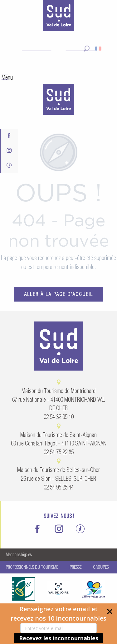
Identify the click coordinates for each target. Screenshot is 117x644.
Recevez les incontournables (59, 638)
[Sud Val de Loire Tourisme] (59, 17)
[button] (58, 624)
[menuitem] (59, 100)
